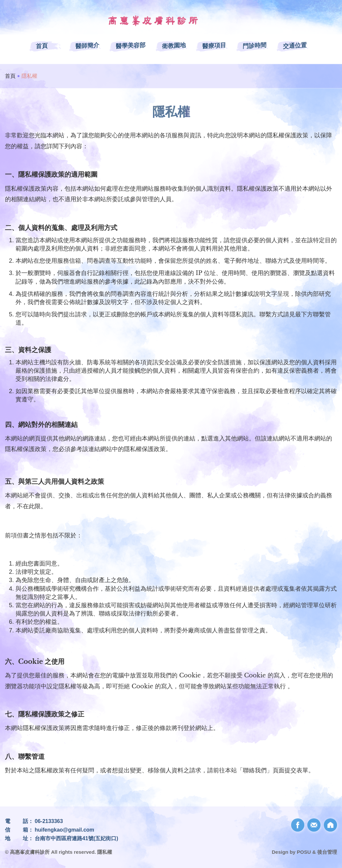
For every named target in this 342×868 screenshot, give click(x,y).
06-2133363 (49, 821)
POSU (304, 852)
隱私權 (105, 852)
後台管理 (327, 852)
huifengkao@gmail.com (64, 830)
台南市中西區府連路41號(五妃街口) (76, 838)
